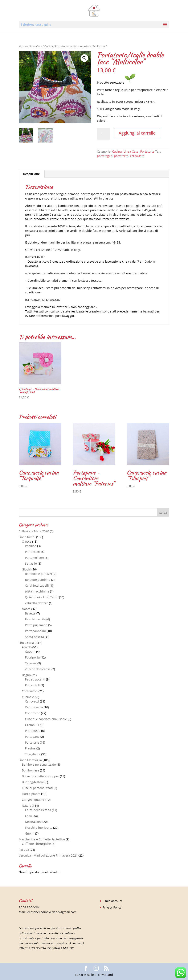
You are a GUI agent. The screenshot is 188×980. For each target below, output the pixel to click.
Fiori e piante (31, 794)
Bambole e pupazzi (38, 574)
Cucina (49, 46)
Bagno (26, 675)
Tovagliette (33, 754)
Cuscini (30, 651)
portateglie (105, 156)
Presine (30, 748)
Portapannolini (35, 631)
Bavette (30, 613)
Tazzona (31, 663)
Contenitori (30, 691)
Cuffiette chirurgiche (36, 844)
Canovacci (32, 701)
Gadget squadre (33, 800)
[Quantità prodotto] (103, 134)
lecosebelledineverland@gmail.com (52, 912)
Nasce (26, 609)
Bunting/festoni (33, 782)
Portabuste (33, 731)
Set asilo (31, 563)
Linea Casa (35, 46)
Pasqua (24, 850)
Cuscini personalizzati (37, 788)
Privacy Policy (112, 907)
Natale (26, 806)
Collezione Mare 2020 (34, 531)
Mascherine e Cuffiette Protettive (42, 839)
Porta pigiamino (36, 625)
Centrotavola (34, 707)
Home (23, 46)
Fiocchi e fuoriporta (39, 828)
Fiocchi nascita (35, 619)
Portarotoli (32, 685)
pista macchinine (37, 591)
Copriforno (33, 713)
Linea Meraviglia (30, 760)
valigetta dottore (37, 603)
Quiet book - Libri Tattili (42, 597)
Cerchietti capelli (37, 585)
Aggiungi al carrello (137, 133)
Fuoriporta (32, 657)
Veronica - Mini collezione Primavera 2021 (48, 855)
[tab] (32, 174)
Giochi (26, 569)
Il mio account (113, 901)
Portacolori (33, 552)
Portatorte (147, 151)
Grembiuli (32, 725)
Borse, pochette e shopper (40, 776)
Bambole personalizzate (39, 764)
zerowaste (137, 156)
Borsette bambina (38, 580)
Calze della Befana (38, 810)
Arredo (27, 647)
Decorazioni (33, 822)
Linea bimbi (27, 537)
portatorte (121, 156)
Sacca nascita (34, 637)
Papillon (31, 546)
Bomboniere (30, 770)
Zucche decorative (38, 669)
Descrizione (31, 174)
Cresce (27, 541)
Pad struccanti (35, 679)
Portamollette (34, 558)
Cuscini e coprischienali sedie (46, 719)
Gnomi (30, 833)
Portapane (32, 737)
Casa (28, 816)
